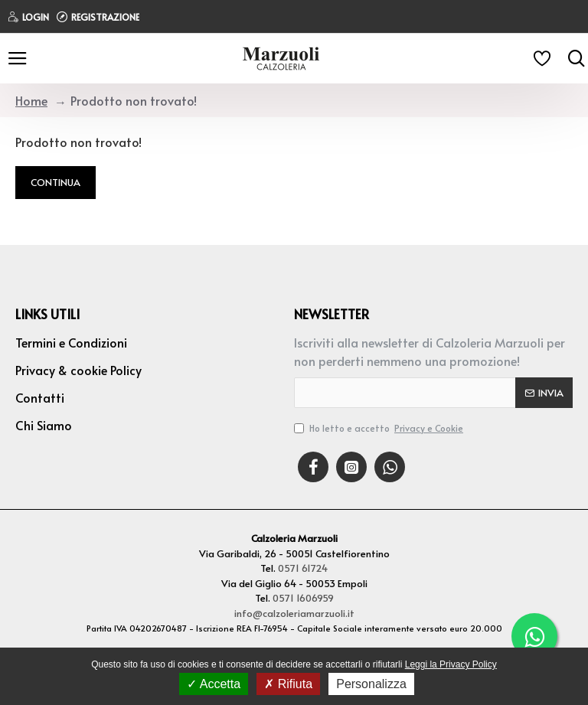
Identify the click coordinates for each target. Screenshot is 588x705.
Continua (56, 182)
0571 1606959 (303, 598)
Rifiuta (288, 684)
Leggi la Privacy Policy (451, 664)
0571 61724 (303, 568)
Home (31, 100)
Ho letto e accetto (380, 428)
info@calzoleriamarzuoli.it (294, 613)
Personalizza (371, 684)
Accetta (214, 684)
